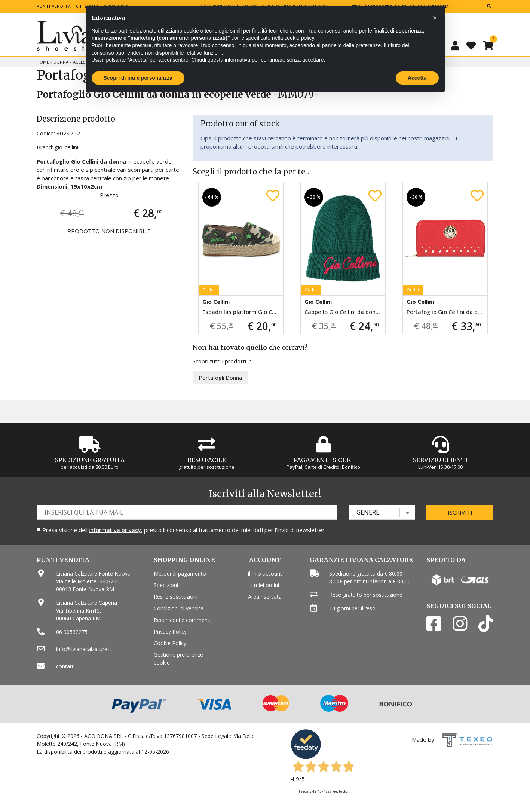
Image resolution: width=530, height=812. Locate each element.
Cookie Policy (170, 643)
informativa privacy (115, 530)
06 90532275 (72, 632)
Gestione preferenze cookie (178, 659)
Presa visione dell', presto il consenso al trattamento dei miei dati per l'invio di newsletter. (184, 530)
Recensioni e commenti (182, 620)
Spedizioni (166, 585)
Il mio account (265, 573)
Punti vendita (54, 6)
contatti (65, 666)
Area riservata (265, 597)
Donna (61, 62)
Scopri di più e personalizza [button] (138, 78)
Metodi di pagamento (180, 573)
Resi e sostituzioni (176, 597)
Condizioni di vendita (179, 608)
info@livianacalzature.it (84, 649)
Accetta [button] (417, 78)
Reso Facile (207, 460)
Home (43, 62)
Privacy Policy (170, 631)
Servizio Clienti (440, 460)
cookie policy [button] (299, 38)
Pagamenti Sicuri (323, 460)
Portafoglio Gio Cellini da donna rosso (447, 312)
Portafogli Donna (220, 378)
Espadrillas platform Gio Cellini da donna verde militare (243, 312)
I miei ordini (265, 585)
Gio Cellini (216, 302)
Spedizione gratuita (90, 460)
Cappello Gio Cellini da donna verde (345, 312)
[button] (435, 18)
